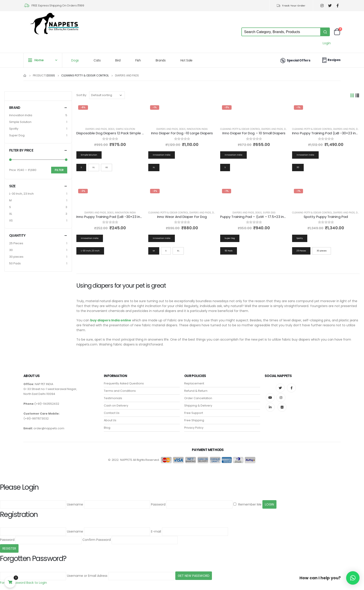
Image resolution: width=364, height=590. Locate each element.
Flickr (282, 407)
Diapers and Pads (96, 129)
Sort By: (82, 95)
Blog (107, 428)
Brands (161, 60)
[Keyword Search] (281, 32)
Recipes (331, 60)
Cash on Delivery (116, 406)
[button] (353, 578)
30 (11, 250)
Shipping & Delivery (198, 406)
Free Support (194, 413)
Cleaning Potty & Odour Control (240, 129)
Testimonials (113, 398)
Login (327, 43)
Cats (97, 60)
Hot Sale (186, 60)
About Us (110, 420)
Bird (118, 60)
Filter (59, 170)
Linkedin (270, 407)
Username (75, 504)
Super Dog (269, 213)
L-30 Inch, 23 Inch (21, 194)
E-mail (156, 531)
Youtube (270, 398)
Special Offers (295, 60)
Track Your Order (291, 6)
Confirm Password (97, 540)
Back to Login (37, 583)
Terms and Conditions (120, 391)
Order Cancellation (198, 398)
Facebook (291, 388)
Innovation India (197, 129)
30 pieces (16, 257)
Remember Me (247, 504)
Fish (138, 60)
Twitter (280, 388)
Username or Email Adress (87, 576)
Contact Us (112, 413)
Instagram (281, 398)
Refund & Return (196, 391)
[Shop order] (107, 95)
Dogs (75, 60)
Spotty (14, 129)
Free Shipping (194, 420)
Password (158, 504)
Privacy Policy (194, 428)
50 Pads (15, 263)
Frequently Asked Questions (124, 383)
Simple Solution (125, 129)
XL (11, 214)
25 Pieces (16, 243)
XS (11, 220)
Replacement (194, 383)
